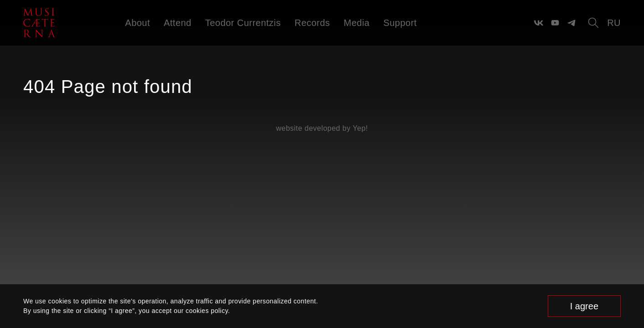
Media (357, 23)
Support (400, 23)
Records (312, 23)
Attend (178, 23)
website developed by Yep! (322, 128)
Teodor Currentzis (243, 23)
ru (614, 23)
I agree (584, 306)
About (138, 23)
